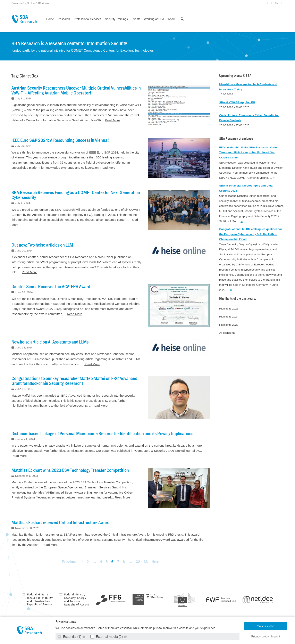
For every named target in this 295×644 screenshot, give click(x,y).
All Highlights (227, 333)
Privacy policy (260, 636)
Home (50, 19)
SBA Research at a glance (236, 139)
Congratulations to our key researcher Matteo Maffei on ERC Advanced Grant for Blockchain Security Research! (74, 381)
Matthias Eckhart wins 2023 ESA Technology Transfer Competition (70, 470)
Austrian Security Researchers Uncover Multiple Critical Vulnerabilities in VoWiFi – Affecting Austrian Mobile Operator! (76, 90)
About (172, 19)
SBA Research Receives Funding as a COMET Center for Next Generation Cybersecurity (76, 195)
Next (156, 562)
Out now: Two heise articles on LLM (42, 245)
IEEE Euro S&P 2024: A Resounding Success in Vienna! (60, 140)
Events (136, 19)
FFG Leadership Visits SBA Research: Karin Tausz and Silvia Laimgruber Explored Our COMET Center (248, 153)
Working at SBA (154, 19)
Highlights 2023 (229, 325)
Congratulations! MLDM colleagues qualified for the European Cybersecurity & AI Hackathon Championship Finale (251, 234)
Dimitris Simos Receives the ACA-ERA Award (51, 287)
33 (146, 562)
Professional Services (88, 19)
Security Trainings (116, 19)
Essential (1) (70, 637)
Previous (69, 562)
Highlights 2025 (229, 309)
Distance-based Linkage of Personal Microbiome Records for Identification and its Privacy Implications (102, 434)
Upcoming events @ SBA (235, 76)
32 (138, 562)
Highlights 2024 (229, 317)
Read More (112, 120)
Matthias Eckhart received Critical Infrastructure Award (60, 522)
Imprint (276, 636)
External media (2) (107, 637)
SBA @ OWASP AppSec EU (237, 102)
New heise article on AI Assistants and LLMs (50, 342)
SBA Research (24, 19)
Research (64, 19)
